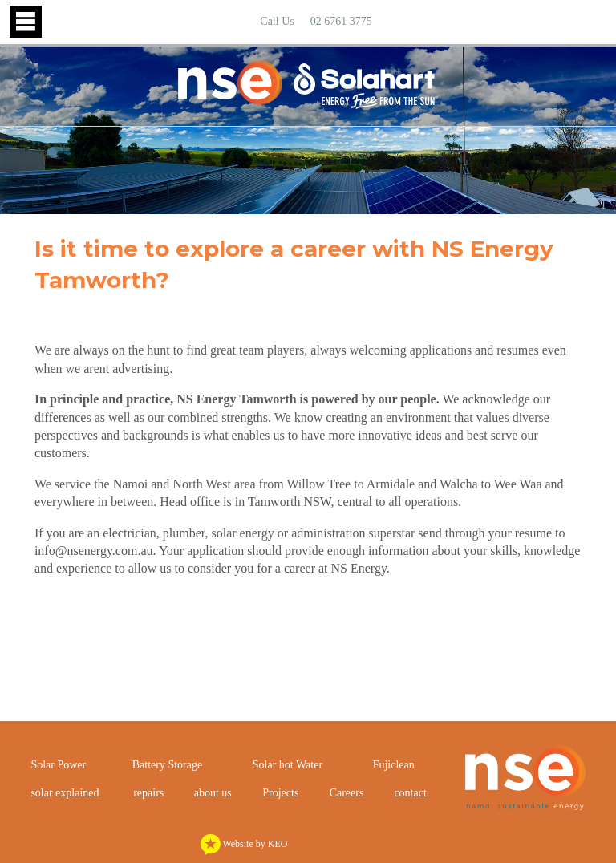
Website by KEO (244, 844)
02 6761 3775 (341, 21)
